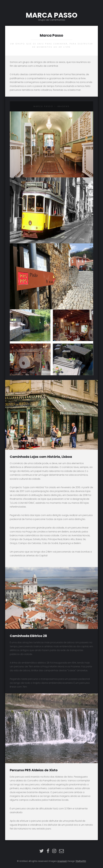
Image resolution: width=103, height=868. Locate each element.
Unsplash (62, 861)
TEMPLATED (81, 861)
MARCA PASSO (51, 16)
